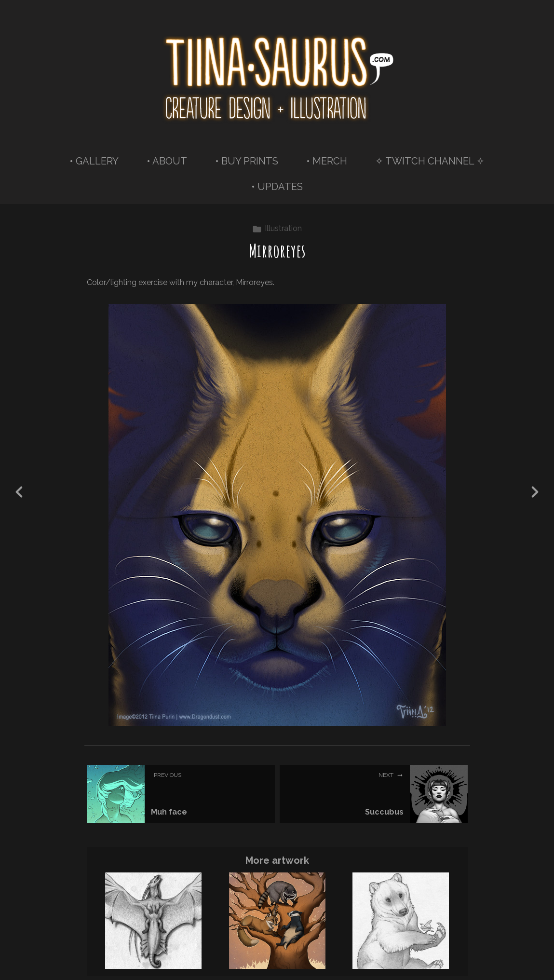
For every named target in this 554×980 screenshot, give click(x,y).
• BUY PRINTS (247, 161)
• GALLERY (94, 161)
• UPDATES (277, 187)
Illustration (277, 228)
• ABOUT (167, 161)
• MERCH (327, 161)
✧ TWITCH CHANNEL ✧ (430, 161)
